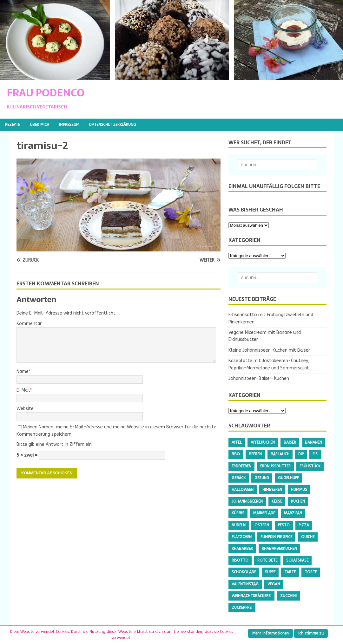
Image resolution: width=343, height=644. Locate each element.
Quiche (308, 537)
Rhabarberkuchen (279, 549)
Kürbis (238, 513)
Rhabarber (242, 549)
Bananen (313, 442)
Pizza (304, 525)
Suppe (270, 572)
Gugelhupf (288, 478)
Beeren (255, 454)
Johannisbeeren (247, 501)
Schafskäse (297, 560)
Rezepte (13, 125)
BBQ (236, 454)
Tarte (290, 572)
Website (25, 409)
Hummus (299, 490)
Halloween (243, 490)
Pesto (284, 525)
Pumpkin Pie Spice (276, 537)
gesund (262, 478)
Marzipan (293, 513)
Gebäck (239, 478)
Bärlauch (280, 454)
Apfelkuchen (263, 442)
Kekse (277, 501)
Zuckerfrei (242, 608)
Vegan (274, 584)
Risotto (240, 560)
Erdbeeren (241, 466)
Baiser (290, 442)
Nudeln (239, 525)
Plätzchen (242, 537)
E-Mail (23, 390)
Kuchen (298, 501)
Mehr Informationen (270, 633)
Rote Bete (267, 560)
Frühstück (310, 466)
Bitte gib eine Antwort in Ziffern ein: (55, 444)
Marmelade (264, 513)
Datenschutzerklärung (113, 125)
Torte (311, 572)
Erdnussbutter (275, 466)
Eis (315, 454)
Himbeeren (272, 490)
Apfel (237, 442)
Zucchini (288, 596)
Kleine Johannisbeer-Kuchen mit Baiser (269, 350)
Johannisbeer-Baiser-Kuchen (259, 378)
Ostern (262, 525)
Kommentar (29, 324)
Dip (301, 454)
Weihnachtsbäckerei (251, 596)
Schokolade (244, 572)
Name (23, 371)
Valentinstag (245, 584)
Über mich (40, 125)
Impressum (69, 125)
